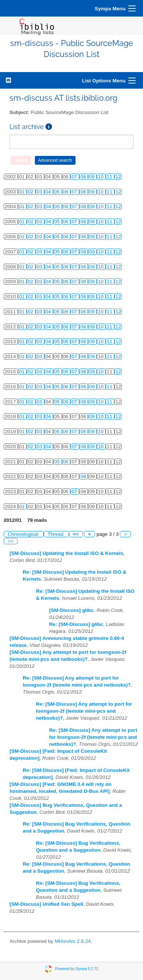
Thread (56, 534)
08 (84, 177)
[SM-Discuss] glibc (71, 610)
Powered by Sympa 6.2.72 (76, 969)
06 (67, 192)
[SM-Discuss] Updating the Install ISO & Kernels (66, 553)
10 (101, 177)
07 (75, 177)
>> (11, 541)
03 (40, 192)
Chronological (24, 534)
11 (110, 177)
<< (76, 534)
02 (31, 192)
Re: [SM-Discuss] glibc (76, 624)
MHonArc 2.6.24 (73, 941)
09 (93, 177)
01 (23, 192)
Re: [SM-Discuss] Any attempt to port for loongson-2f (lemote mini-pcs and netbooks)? (84, 711)
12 (118, 177)
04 (49, 192)
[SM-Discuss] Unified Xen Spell (46, 904)
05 (58, 192)
